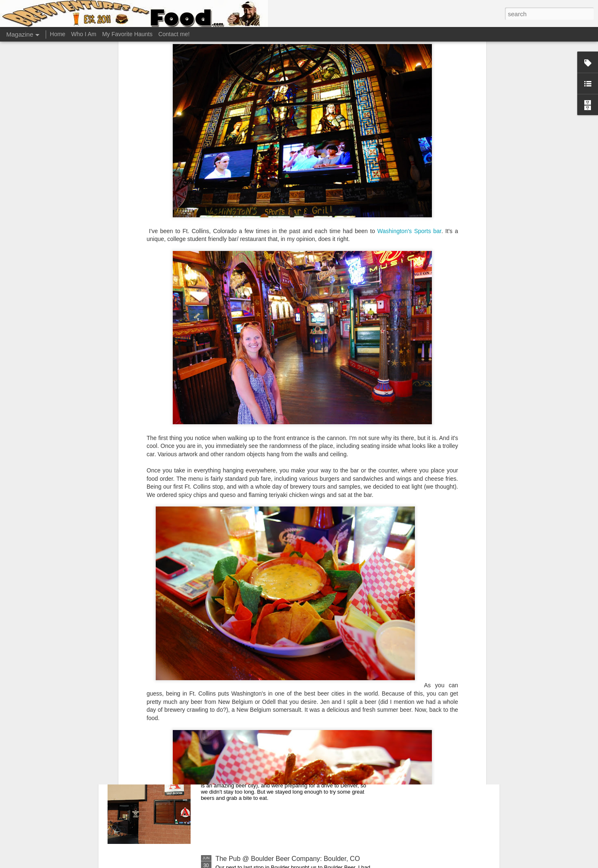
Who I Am (84, 34)
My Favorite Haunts (127, 34)
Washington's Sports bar (409, 57)
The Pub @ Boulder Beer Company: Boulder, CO (288, 859)
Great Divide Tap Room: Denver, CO (269, 576)
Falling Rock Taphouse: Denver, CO (268, 670)
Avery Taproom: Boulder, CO (258, 764)
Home (58, 34)
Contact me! (174, 34)
